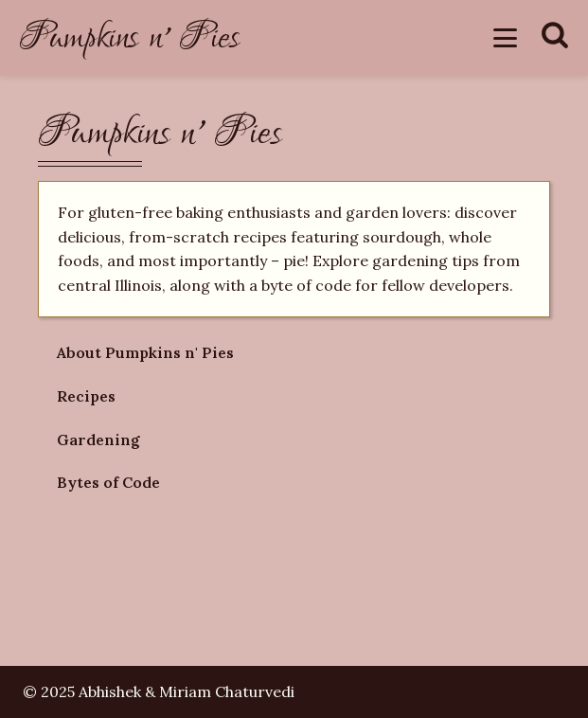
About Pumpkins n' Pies (145, 352)
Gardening (98, 440)
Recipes (86, 396)
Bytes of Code (108, 482)
